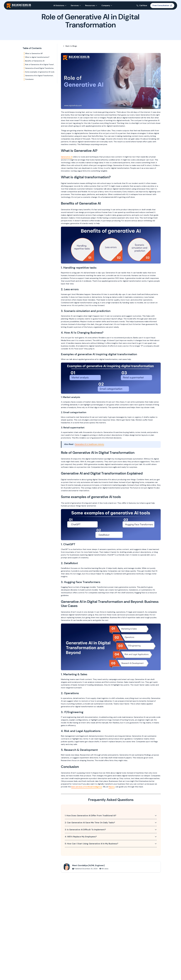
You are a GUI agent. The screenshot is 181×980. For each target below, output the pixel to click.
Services (76, 5)
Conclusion (29, 79)
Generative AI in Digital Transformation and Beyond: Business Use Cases (40, 76)
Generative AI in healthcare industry (89, 444)
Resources (91, 5)
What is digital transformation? (37, 57)
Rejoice (112, 787)
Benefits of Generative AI (35, 61)
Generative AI (67, 157)
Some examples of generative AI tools (40, 72)
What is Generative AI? (34, 53)
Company (107, 5)
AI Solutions (60, 5)
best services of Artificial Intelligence (87, 787)
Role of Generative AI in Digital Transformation (40, 64)
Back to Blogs (70, 46)
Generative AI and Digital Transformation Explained (40, 68)
